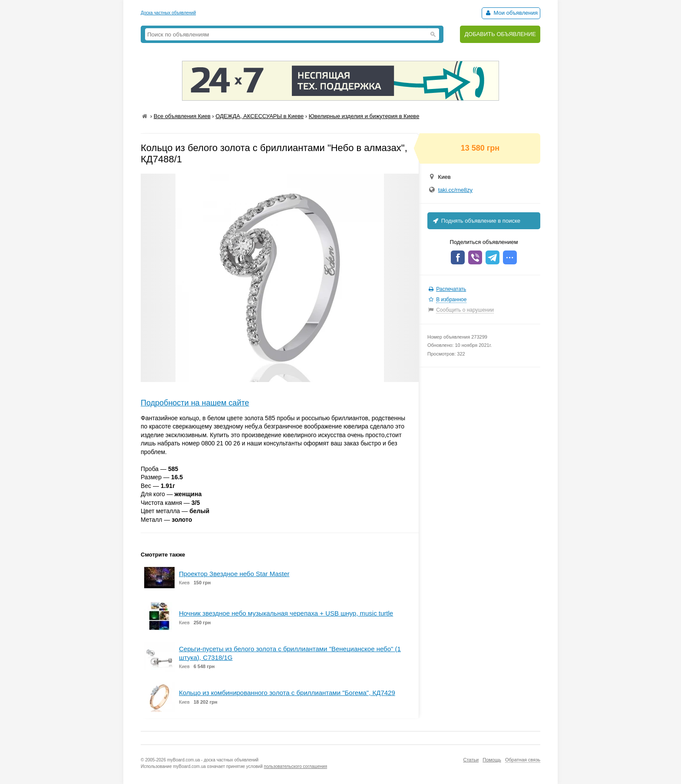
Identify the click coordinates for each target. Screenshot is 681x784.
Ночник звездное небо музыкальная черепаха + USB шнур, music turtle (286, 613)
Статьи (471, 760)
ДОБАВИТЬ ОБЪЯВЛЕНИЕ (500, 34)
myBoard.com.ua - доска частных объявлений (213, 760)
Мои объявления (511, 13)
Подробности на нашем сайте (195, 403)
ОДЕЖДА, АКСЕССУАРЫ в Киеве (260, 116)
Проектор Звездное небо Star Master (234, 574)
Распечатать (451, 289)
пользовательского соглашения (296, 766)
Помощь (492, 760)
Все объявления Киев (182, 116)
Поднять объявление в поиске (476, 221)
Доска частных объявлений (168, 13)
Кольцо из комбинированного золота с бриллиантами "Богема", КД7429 (287, 693)
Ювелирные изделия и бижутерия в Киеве (364, 116)
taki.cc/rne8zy (455, 190)
